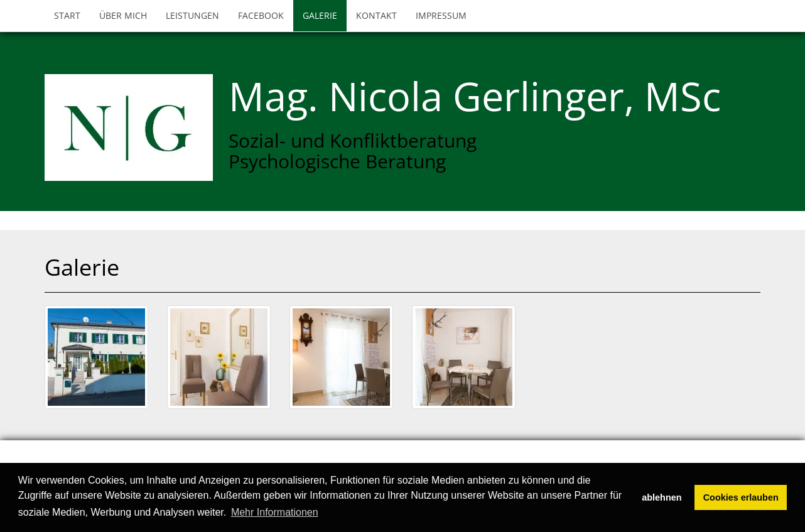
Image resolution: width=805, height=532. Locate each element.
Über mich (123, 15)
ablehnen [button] (662, 497)
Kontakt (376, 15)
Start (67, 15)
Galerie (320, 15)
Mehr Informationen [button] (275, 512)
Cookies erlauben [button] (741, 497)
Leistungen (192, 15)
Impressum (441, 15)
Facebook (261, 15)
